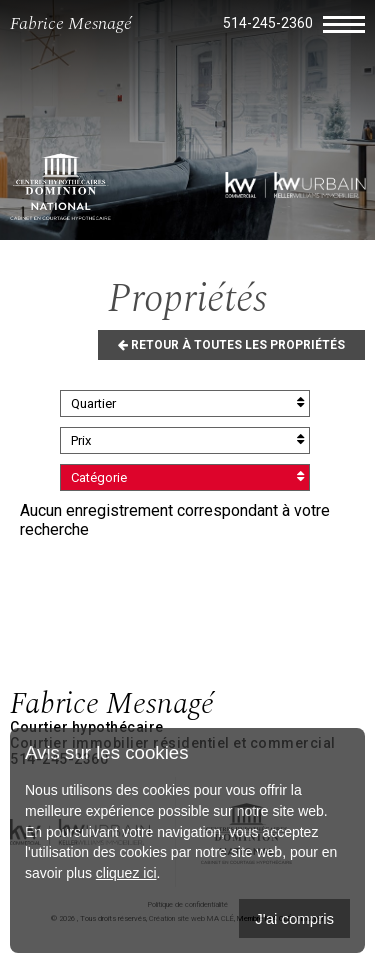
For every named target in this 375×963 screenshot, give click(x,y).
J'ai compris (294, 918)
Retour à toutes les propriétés (231, 345)
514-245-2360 (268, 23)
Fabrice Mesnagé (71, 23)
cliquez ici (126, 873)
